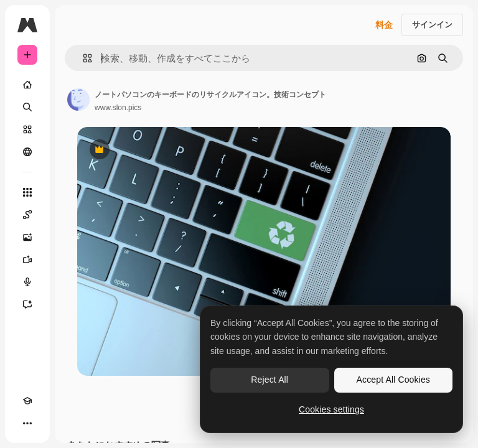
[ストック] (27, 129)
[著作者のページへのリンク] (78, 100)
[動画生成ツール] (27, 259)
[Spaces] (27, 215)
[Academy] (27, 401)
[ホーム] (27, 85)
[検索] (27, 107)
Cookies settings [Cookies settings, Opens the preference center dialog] (331, 409)
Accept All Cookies (393, 380)
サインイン (432, 25)
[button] (82, 58)
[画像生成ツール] (27, 237)
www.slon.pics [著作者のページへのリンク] (118, 108)
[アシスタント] (27, 304)
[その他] (27, 423)
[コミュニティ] (27, 152)
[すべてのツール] (27, 192)
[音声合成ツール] (27, 282)
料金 (384, 25)
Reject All (269, 380)
